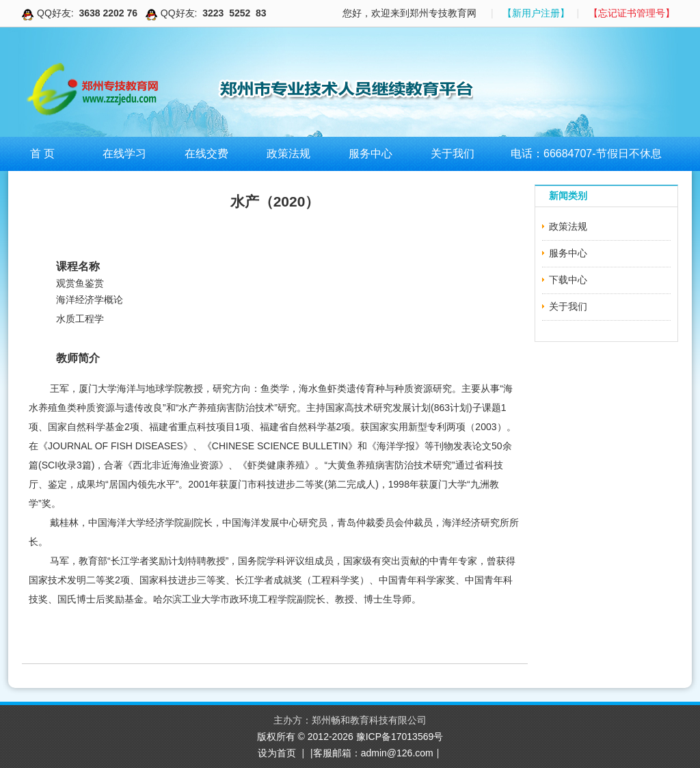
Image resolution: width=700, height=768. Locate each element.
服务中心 (371, 154)
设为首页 (277, 753)
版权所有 (278, 737)
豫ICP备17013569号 (400, 737)
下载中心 (568, 280)
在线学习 (124, 154)
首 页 (42, 154)
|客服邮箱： (336, 753)
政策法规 (288, 154)
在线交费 (206, 154)
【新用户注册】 (536, 13)
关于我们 (453, 154)
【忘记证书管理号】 (632, 13)
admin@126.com (397, 753)
